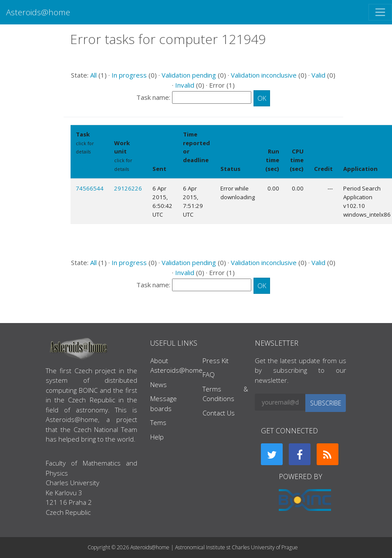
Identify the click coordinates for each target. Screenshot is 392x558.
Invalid (185, 85)
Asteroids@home (38, 12)
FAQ (209, 374)
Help (157, 437)
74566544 (90, 188)
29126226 (128, 188)
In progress (129, 75)
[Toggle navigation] (380, 12)
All (93, 75)
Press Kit (216, 361)
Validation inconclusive (264, 75)
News (159, 384)
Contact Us (219, 413)
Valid (318, 75)
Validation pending (189, 75)
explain (191, 169)
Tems (158, 422)
